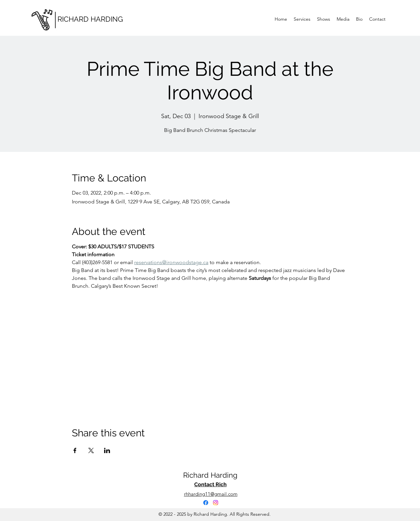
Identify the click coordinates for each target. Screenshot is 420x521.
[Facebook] (206, 503)
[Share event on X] (91, 450)
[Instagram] (216, 503)
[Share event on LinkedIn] (107, 450)
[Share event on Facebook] (75, 450)
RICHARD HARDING (90, 19)
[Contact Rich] (210, 485)
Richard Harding (210, 475)
